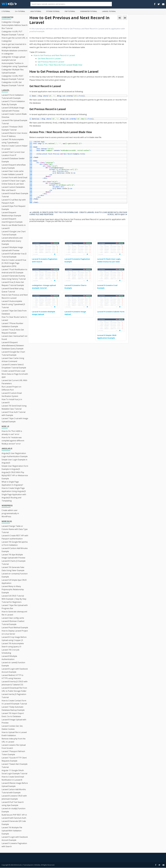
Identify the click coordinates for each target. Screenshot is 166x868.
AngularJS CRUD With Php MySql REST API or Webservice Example (15, 475)
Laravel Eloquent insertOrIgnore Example (12, 220)
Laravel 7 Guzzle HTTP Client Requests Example (14, 759)
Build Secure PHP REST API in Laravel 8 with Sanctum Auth (14, 816)
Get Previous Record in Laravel (51, 62)
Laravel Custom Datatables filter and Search (13, 189)
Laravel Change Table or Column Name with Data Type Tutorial (15, 529)
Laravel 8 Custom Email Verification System (12, 395)
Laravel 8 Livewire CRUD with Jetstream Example (14, 797)
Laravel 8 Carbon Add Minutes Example (15, 550)
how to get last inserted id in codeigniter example (14, 46)
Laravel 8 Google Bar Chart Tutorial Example (13, 353)
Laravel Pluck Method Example (15, 628)
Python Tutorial (53, 11)
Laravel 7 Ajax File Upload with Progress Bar (15, 607)
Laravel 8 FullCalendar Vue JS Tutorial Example (14, 255)
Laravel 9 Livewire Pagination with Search (14, 845)
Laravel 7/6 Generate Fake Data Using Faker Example (13, 569)
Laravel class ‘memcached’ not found (14, 338)
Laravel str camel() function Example (13, 664)
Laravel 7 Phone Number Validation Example (12, 325)
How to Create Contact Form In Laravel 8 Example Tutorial (14, 702)
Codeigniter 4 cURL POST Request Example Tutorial (13, 77)
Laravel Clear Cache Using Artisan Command (13, 360)
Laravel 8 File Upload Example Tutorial (14, 122)
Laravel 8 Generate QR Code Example (14, 823)
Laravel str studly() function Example (13, 810)
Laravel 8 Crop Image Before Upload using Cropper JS (14, 639)
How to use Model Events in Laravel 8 (14, 227)
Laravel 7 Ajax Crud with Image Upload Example (15, 420)
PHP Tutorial (70, 11)
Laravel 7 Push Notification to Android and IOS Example (14, 271)
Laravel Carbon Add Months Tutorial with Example (14, 791)
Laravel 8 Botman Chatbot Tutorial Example (13, 623)
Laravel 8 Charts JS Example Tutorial (14, 562)
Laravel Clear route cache (13, 171)
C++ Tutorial (20, 11)
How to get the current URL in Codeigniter (15, 39)
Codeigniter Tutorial (89, 11)
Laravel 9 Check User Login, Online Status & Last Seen (14, 182)
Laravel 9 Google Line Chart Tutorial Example (14, 233)
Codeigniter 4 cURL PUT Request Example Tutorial (13, 33)
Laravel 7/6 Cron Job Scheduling (10, 651)
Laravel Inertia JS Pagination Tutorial (14, 696)
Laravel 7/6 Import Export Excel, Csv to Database (13, 715)
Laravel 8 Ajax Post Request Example (13, 208)
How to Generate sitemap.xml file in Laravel (14, 613)
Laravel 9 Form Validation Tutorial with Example (13, 97)
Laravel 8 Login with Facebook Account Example (15, 670)
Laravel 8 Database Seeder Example (13, 160)
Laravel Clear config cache (13, 618)
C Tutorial (6, 11)
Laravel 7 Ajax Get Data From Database (14, 312)
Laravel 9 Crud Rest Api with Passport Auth (14, 201)
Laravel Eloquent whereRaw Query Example (14, 166)
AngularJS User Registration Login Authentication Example (15, 455)
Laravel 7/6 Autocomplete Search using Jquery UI (13, 645)
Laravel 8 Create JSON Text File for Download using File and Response (54, 213)
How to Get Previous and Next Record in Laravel (15, 296)
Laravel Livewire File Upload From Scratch (14, 747)
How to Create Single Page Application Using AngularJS (14, 490)
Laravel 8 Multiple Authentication (9, 658)
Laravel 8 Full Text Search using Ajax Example (13, 804)
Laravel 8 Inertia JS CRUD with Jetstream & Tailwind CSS (15, 683)
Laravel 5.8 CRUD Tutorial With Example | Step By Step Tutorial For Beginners (14, 599)
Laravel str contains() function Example (15, 575)
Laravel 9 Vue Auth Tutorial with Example (13, 414)
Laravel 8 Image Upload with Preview (14, 721)
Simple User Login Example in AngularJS (14, 461)
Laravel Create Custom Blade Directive (14, 116)
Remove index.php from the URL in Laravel (14, 740)
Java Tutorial (36, 11)
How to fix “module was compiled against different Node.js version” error (13, 441)
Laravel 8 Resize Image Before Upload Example (15, 785)
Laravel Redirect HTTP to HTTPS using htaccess (12, 677)
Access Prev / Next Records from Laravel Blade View (60, 65)
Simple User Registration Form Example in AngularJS (15, 468)
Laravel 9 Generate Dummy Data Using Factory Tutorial (14, 277)
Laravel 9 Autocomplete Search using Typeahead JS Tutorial (13, 304)
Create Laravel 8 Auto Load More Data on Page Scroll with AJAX (15, 374)
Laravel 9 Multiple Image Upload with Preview (12, 249)
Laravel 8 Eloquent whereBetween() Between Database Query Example (13, 345)
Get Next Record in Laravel (49, 59)
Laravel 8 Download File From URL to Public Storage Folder (14, 689)
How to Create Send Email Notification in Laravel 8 (13, 778)
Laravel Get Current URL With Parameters (14, 382)
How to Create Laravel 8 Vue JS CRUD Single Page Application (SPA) (14, 263)
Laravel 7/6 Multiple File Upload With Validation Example (12, 831)
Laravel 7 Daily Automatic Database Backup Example (13, 708)
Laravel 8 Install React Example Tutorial (15, 195)
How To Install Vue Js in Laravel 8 (12, 401)
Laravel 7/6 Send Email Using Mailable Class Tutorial (14, 407)
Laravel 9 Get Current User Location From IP (13, 154)
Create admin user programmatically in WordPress (10, 513)
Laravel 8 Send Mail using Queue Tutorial (13, 290)
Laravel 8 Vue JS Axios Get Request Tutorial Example (13, 284)
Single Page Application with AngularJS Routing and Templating (14, 498)
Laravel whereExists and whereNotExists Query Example (12, 241)
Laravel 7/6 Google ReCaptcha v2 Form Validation (15, 543)
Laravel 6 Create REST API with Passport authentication (15, 537)
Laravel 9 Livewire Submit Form (111, 312)
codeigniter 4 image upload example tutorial (13, 58)
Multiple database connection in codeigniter (14, 52)
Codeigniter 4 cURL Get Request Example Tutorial (13, 84)
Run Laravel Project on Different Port (11, 388)
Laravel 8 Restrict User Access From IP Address (14, 135)
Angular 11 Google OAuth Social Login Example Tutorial (14, 772)
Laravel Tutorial (109, 11)
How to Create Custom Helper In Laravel (15, 147)
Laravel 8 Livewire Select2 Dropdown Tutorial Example (14, 366)
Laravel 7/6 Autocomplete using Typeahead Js (13, 141)
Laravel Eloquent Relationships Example (11, 214)
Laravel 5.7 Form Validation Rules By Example (13, 103)
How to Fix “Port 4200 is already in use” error (12, 433)
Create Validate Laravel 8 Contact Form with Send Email (14, 176)
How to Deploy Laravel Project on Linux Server (15, 632)
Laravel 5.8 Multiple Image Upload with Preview (13, 109)
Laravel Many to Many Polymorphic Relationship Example (13, 589)
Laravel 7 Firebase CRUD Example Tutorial (12, 128)
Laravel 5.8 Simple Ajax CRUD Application (14, 582)
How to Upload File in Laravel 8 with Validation (14, 734)
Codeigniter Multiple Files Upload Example (13, 71)
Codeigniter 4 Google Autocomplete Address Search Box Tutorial (15, 25)
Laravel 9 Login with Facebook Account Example (15, 839)
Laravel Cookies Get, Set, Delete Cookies (12, 728)
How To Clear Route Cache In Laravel (14, 319)
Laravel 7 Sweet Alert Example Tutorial (15, 766)
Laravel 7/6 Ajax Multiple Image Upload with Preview (13, 556)
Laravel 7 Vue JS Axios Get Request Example (13, 331)
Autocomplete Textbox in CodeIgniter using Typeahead (14, 65)
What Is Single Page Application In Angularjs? (12, 483)
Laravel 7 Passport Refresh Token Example (13, 753)
